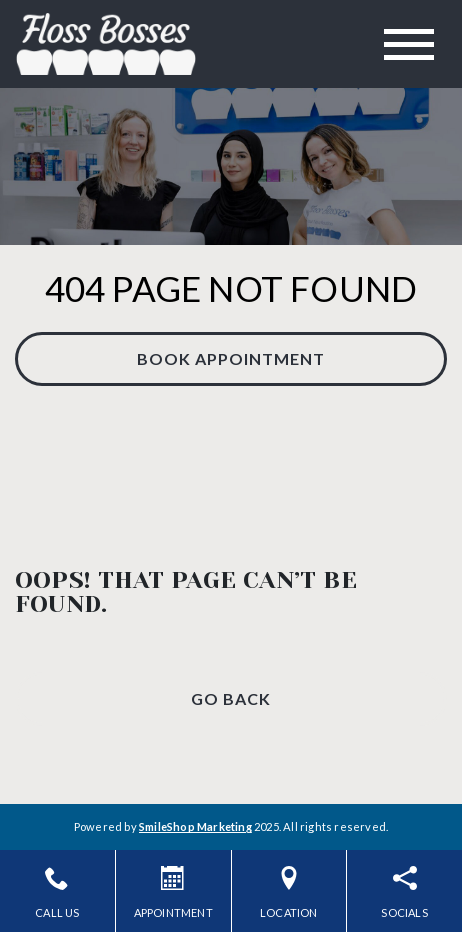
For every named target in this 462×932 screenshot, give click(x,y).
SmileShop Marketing (195, 826)
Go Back (231, 698)
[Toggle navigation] (409, 44)
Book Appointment (231, 358)
